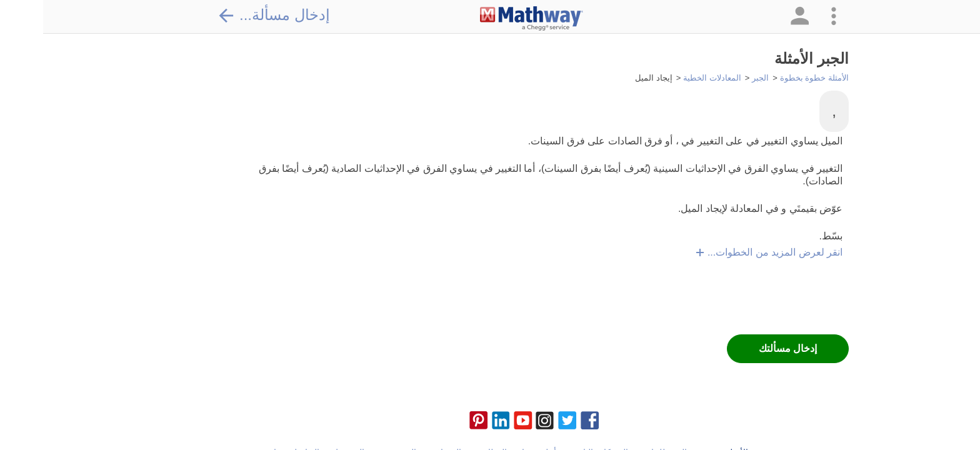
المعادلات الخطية (669, 78)
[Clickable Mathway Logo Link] (488, 19)
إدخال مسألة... (231, 15)
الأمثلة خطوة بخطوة (771, 78)
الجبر (717, 78)
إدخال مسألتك (745, 348)
